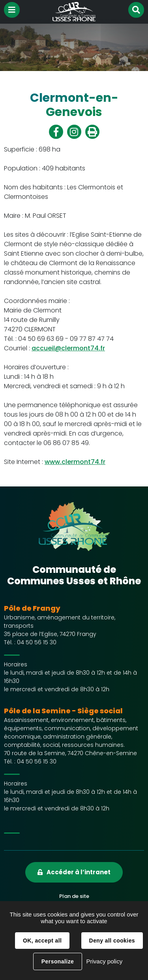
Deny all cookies (112, 941)
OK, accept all (42, 941)
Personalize (58, 961)
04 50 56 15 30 (37, 642)
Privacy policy (104, 961)
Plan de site (74, 896)
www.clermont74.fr (75, 462)
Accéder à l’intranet (79, 872)
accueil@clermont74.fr (68, 348)
